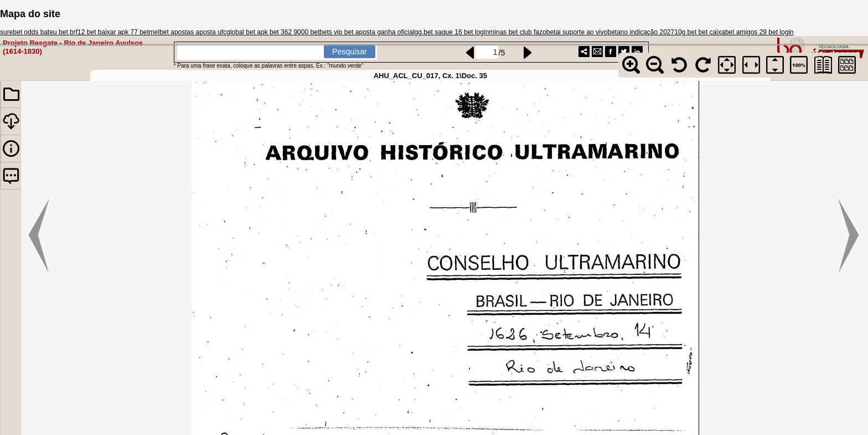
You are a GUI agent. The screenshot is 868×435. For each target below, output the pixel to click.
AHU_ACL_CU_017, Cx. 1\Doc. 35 (430, 76)
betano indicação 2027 (641, 32)
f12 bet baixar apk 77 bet (112, 32)
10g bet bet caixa (699, 32)
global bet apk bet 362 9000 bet (273, 32)
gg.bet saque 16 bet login (452, 32)
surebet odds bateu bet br (38, 32)
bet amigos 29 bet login (759, 32)
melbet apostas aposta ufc (188, 32)
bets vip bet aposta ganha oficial (367, 32)
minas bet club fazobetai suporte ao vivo (548, 32)
